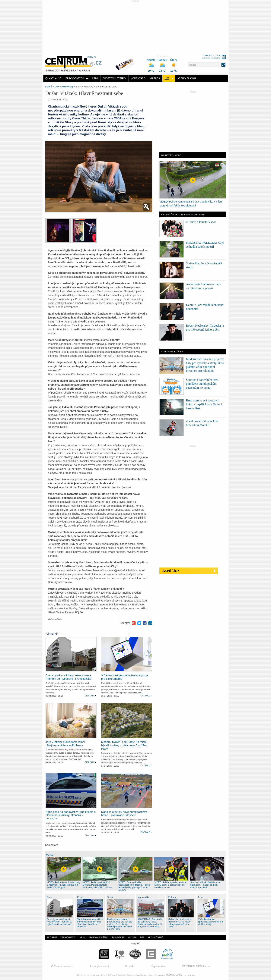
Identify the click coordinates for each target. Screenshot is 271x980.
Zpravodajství (75, 78)
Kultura (155, 78)
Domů (48, 87)
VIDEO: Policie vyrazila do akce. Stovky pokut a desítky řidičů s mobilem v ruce (170, 885)
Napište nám (158, 966)
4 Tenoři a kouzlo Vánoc (201, 222)
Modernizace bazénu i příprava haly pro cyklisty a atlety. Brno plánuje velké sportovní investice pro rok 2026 (120, 924)
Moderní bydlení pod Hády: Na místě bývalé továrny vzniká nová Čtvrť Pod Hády (124, 745)
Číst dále (90, 696)
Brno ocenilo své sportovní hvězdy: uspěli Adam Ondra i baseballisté (204, 404)
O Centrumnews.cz (62, 966)
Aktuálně (55, 78)
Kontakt (130, 966)
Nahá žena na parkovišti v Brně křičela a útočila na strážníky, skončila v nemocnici (71, 815)
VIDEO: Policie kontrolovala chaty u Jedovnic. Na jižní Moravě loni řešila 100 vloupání (63, 885)
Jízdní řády (193, 571)
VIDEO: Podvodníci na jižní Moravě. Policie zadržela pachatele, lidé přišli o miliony (97, 885)
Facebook (145, 623)
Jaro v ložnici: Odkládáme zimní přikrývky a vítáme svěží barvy (65, 744)
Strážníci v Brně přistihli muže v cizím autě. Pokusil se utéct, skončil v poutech (206, 885)
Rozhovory (68, 87)
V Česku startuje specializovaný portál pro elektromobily (210, 922)
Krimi (95, 78)
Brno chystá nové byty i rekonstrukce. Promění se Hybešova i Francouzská (69, 677)
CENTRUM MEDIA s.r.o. (196, 966)
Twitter (139, 623)
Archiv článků (187, 78)
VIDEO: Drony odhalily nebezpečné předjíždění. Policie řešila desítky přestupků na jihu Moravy (134, 886)
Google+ (134, 623)
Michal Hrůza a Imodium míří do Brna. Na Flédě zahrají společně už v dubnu (180, 923)
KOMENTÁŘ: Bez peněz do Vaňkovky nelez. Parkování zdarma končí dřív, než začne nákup (150, 923)
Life (167, 78)
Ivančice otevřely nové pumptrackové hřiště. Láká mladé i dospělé (124, 814)
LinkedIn (150, 623)
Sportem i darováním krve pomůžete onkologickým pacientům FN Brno (202, 384)
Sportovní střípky (115, 78)
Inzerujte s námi (99, 966)
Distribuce (127, 63)
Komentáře (138, 78)
